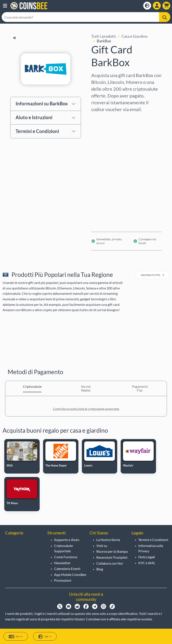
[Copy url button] (14, 38)
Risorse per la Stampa (112, 551)
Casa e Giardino (134, 36)
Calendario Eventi (67, 569)
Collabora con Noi (110, 563)
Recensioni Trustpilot (112, 557)
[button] (5, 6)
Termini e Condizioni (37, 131)
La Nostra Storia (108, 540)
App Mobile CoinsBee (70, 575)
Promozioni (63, 580)
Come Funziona (66, 557)
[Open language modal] (147, 6)
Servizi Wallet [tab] (86, 388)
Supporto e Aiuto (67, 540)
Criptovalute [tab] (32, 386)
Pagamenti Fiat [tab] (140, 388)
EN (16, 637)
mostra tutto (152, 275)
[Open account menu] (157, 6)
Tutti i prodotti (104, 36)
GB (45, 637)
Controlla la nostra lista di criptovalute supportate (86, 409)
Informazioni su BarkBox (42, 104)
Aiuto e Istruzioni (34, 117)
